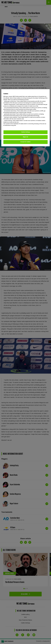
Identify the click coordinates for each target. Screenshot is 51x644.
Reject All (26, 137)
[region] (26, 118)
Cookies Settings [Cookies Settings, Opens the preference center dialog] (25, 132)
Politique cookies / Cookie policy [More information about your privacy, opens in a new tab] (12, 127)
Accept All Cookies (25, 142)
